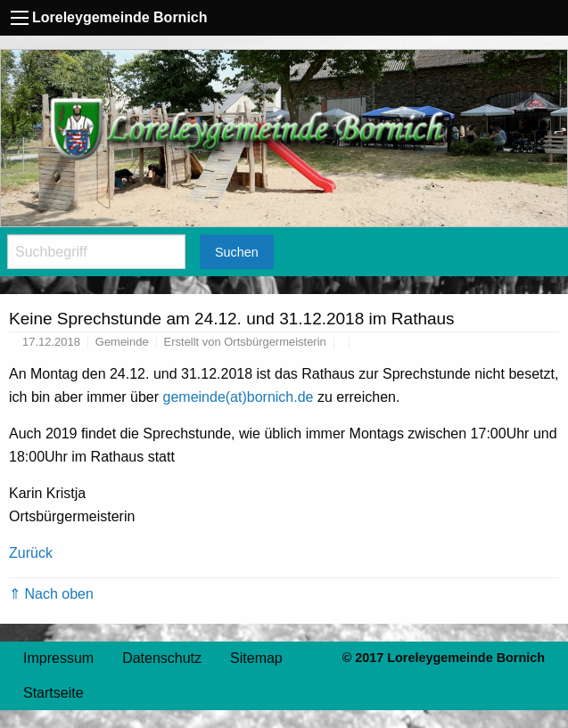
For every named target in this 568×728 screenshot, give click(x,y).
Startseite (54, 693)
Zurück (31, 553)
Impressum (58, 658)
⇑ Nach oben (51, 594)
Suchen (237, 252)
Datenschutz (162, 658)
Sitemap (256, 658)
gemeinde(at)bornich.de (239, 397)
